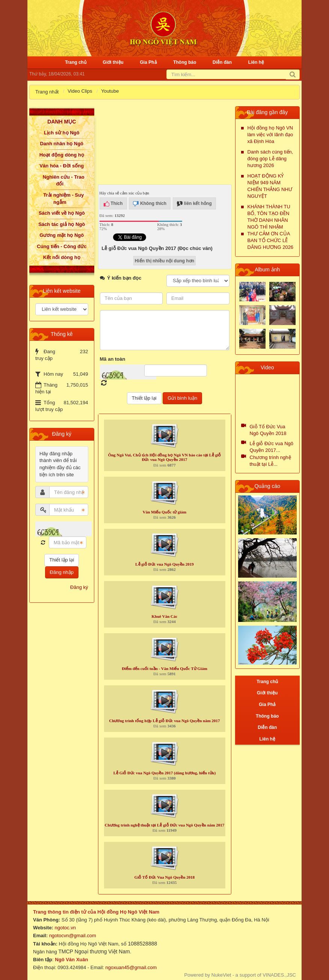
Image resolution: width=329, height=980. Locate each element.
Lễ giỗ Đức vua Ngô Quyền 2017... (272, 447)
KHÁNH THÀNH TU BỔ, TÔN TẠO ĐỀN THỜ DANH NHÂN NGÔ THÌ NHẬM (269, 217)
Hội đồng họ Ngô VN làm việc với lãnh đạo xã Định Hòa (270, 135)
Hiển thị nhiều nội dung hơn (164, 261)
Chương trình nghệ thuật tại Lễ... (270, 461)
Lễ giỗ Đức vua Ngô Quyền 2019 (164, 564)
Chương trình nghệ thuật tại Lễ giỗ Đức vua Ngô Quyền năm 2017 (164, 825)
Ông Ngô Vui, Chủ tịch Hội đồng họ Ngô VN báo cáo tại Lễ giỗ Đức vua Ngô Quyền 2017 (165, 457)
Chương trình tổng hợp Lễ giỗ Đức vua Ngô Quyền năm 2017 (164, 721)
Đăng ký (79, 587)
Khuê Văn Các (165, 616)
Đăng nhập (62, 572)
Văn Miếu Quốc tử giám (165, 512)
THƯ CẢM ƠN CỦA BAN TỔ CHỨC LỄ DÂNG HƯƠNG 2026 (271, 240)
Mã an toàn (113, 359)
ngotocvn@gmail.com (73, 936)
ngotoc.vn (65, 928)
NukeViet (221, 975)
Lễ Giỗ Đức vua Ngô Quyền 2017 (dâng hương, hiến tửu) (165, 773)
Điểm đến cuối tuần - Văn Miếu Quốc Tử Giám (164, 668)
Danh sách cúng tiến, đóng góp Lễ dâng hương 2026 (270, 159)
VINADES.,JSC (279, 975)
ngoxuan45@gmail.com (130, 967)
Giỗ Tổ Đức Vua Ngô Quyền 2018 (165, 877)
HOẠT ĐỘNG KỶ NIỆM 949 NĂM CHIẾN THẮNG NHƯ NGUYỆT (270, 186)
